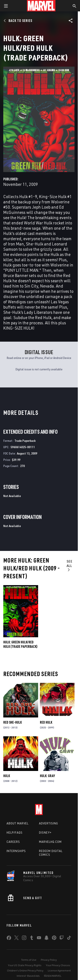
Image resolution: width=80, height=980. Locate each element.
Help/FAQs (15, 833)
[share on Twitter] (16, 939)
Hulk (7, 776)
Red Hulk (46, 722)
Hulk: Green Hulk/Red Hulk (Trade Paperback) (20, 644)
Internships (16, 851)
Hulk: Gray (47, 776)
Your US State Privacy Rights (25, 965)
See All (70, 565)
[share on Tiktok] (69, 939)
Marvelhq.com (50, 842)
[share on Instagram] (24, 939)
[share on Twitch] (62, 939)
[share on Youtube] (39, 939)
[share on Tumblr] (32, 939)
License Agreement (59, 970)
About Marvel (18, 823)
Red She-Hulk (12, 722)
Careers (13, 842)
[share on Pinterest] (54, 939)
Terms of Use (29, 960)
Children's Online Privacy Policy (25, 970)
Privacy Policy (49, 960)
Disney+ (45, 833)
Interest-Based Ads (28, 976)
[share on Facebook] (9, 939)
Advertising (49, 823)
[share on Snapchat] (46, 939)
